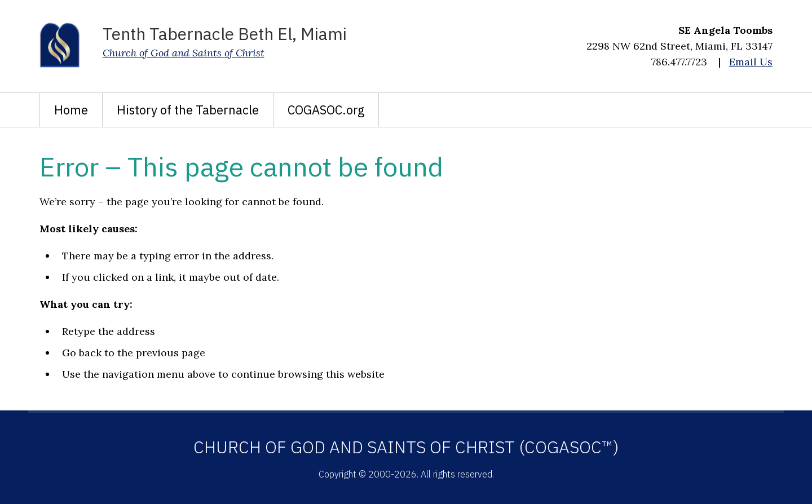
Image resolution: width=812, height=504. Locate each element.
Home (71, 110)
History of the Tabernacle (188, 110)
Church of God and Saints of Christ (184, 53)
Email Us (751, 62)
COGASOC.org (326, 110)
